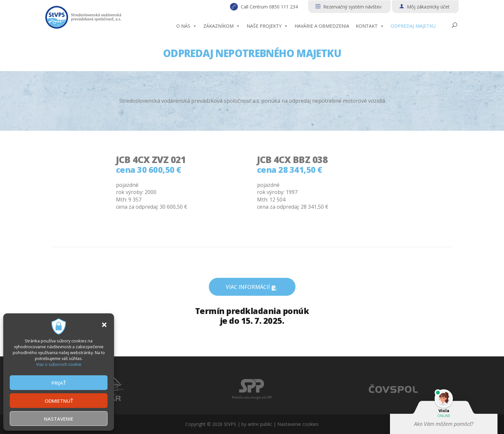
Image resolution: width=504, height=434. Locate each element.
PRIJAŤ (59, 383)
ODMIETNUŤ (59, 401)
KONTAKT (370, 26)
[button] (104, 325)
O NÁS (187, 26)
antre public (260, 424)
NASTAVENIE (59, 419)
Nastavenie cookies (298, 424)
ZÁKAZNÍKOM (222, 26)
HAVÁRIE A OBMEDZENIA (322, 26)
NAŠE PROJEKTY (267, 26)
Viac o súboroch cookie (59, 364)
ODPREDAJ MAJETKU (413, 26)
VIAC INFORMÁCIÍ (252, 287)
